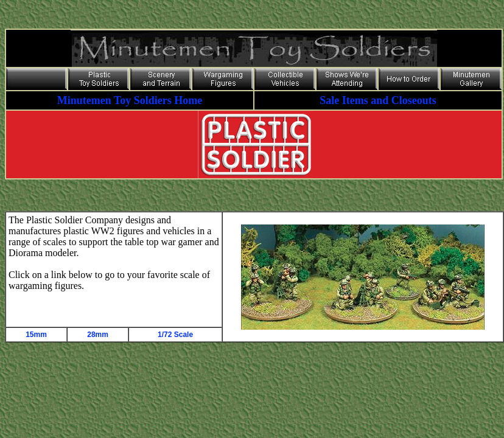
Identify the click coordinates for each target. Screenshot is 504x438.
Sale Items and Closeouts (378, 100)
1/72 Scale (175, 335)
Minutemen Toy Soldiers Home (130, 100)
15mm (36, 335)
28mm (98, 335)
